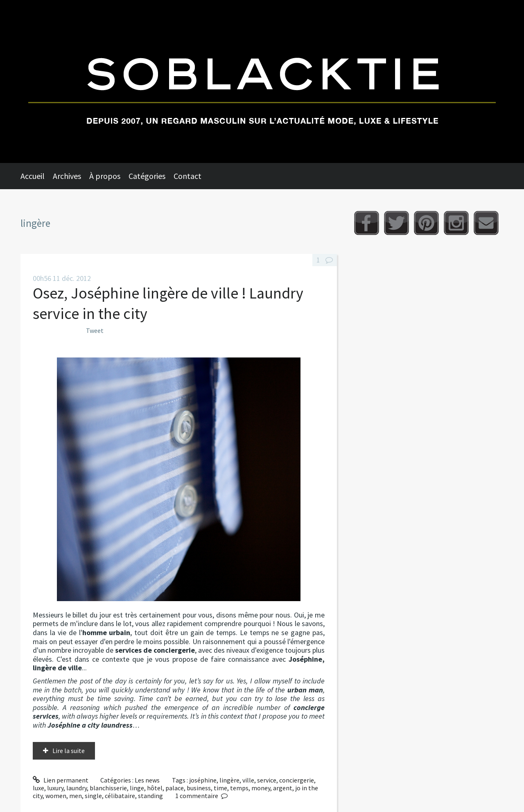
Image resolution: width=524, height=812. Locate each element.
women (56, 796)
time (220, 788)
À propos (105, 176)
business (199, 788)
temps (239, 788)
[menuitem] (37, 176)
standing (150, 796)
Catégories (147, 176)
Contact (187, 176)
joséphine (203, 780)
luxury (55, 788)
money (261, 788)
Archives (67, 176)
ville (248, 780)
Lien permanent (61, 780)
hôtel (155, 788)
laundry (77, 788)
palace (175, 788)
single (93, 796)
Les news (147, 780)
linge (137, 788)
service (267, 780)
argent (283, 788)
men (76, 796)
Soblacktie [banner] (262, 81)
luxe (38, 788)
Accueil (33, 176)
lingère (229, 780)
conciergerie (297, 780)
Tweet (95, 330)
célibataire (120, 796)
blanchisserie (108, 788)
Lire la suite (69, 751)
